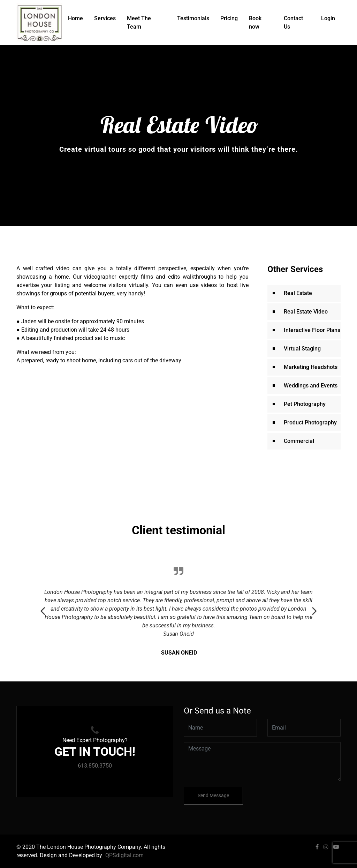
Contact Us (293, 22)
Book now (255, 22)
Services (105, 18)
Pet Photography (305, 404)
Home (75, 18)
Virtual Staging (302, 349)
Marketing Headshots (311, 367)
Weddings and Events (311, 386)
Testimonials (193, 18)
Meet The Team (139, 22)
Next (314, 607)
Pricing (229, 18)
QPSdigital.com (124, 855)
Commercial (299, 441)
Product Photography (310, 422)
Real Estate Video (306, 312)
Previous (43, 607)
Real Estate (298, 293)
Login (328, 18)
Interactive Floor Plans (312, 330)
